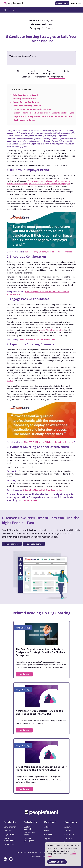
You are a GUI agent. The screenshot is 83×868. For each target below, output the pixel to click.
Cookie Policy (43, 853)
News (47, 831)
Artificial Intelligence (29, 840)
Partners (68, 838)
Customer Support (28, 828)
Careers (68, 831)
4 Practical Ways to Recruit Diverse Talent (38, 339)
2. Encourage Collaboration (23, 99)
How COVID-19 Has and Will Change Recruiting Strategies (49, 442)
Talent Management (49, 72)
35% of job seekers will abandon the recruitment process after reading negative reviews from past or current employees (39, 182)
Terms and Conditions (38, 856)
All (18, 71)
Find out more (12, 544)
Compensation (42, 77)
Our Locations (22, 853)
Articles (47, 827)
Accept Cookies (57, 862)
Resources (49, 834)
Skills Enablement (34, 72)
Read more (24, 674)
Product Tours (9, 844)
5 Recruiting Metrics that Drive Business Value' (44, 490)
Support (48, 838)
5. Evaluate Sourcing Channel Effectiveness (31, 109)
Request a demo (34, 544)
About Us (68, 827)
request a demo (30, 500)
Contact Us (69, 834)
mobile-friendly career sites (51, 330)
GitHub (10, 381)
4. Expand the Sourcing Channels (26, 106)
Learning (26, 77)
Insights (65, 71)
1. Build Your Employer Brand (24, 95)
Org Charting (9, 10)
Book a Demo (62, 3)
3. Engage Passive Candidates (25, 102)
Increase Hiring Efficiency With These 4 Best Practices (49, 252)
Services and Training (29, 834)
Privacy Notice (33, 853)
